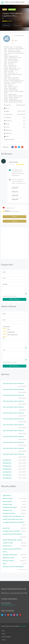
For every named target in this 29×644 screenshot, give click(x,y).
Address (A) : (8, 133)
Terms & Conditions (6, 637)
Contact (4, 640)
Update (14, 221)
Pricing (3, 634)
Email (4, 278)
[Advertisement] (14, 243)
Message (5, 284)
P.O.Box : (14, 111)
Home (3, 631)
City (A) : (14, 127)
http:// (16, 41)
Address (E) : (8, 130)
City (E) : (14, 124)
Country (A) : (14, 121)
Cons (4, 350)
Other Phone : (14, 115)
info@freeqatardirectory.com (8, 605)
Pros (4, 338)
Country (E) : (14, 118)
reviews (16, 211)
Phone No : (14, 105)
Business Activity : (9, 140)
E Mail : (7, 136)
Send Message (15, 299)
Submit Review (15, 366)
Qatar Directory (23, 626)
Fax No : (7, 108)
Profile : (14, 74)
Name (4, 272)
